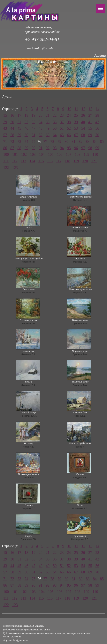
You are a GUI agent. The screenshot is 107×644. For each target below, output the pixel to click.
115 (41, 161)
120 (85, 161)
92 (48, 148)
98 (90, 148)
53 (76, 128)
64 (55, 135)
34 (41, 122)
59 (19, 135)
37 (62, 122)
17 (19, 115)
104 (42, 155)
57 (5, 135)
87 (12, 148)
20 (41, 115)
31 (19, 122)
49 (48, 128)
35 (48, 122)
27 (90, 115)
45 (19, 128)
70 (97, 135)
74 (26, 142)
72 (12, 142)
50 (55, 128)
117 (59, 161)
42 (97, 122)
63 (48, 135)
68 (83, 135)
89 (26, 148)
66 (69, 135)
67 (76, 135)
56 (97, 128)
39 (76, 122)
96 (76, 148)
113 (23, 161)
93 (55, 148)
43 (5, 128)
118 (67, 161)
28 (97, 115)
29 (5, 122)
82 (81, 142)
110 (95, 155)
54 (83, 128)
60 (26, 135)
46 (26, 128)
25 (76, 115)
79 (59, 142)
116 (50, 161)
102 (24, 155)
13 (91, 109)
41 (90, 122)
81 (74, 142)
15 (5, 115)
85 (102, 142)
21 (48, 115)
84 (95, 142)
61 (33, 135)
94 (62, 148)
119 (76, 161)
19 (33, 115)
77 (45, 142)
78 (52, 142)
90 (33, 148)
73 (19, 142)
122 (6, 168)
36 (55, 122)
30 (12, 122)
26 (83, 115)
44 (12, 128)
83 (88, 142)
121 (94, 161)
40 (83, 122)
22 (55, 115)
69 (90, 135)
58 (12, 135)
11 (76, 109)
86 (5, 148)
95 (69, 148)
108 (78, 155)
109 (87, 155)
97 (83, 148)
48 (41, 128)
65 (62, 135)
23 (62, 115)
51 (62, 128)
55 (90, 128)
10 (69, 109)
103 (33, 155)
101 (15, 155)
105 (51, 155)
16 (12, 115)
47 (33, 128)
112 (15, 161)
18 (26, 115)
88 (19, 148)
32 (26, 122)
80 (67, 142)
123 (15, 168)
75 (33, 142)
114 (32, 161)
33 (33, 122)
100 (6, 155)
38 (69, 122)
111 (6, 161)
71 (5, 142)
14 (98, 109)
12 (83, 109)
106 (60, 155)
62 (41, 135)
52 (69, 128)
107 (69, 155)
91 (41, 148)
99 (97, 148)
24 (69, 115)
